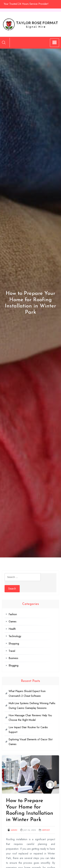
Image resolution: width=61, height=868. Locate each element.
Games (13, 621)
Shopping (14, 644)
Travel (12, 651)
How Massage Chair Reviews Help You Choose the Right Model (30, 718)
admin (14, 830)
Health (12, 629)
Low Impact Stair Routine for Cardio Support (28, 730)
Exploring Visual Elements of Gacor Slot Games (30, 742)
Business (13, 658)
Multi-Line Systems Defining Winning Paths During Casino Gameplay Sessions (32, 706)
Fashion (13, 614)
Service (46, 830)
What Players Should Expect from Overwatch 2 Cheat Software (27, 694)
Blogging (14, 665)
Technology (15, 636)
